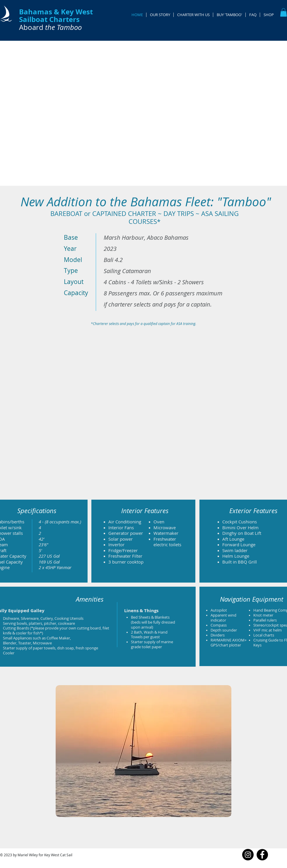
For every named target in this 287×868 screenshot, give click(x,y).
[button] (283, 12)
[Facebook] (262, 855)
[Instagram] (248, 855)
